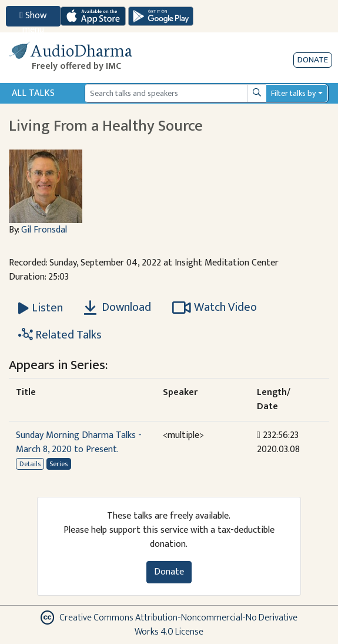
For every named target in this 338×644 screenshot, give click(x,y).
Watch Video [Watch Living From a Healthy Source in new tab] (215, 307)
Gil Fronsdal (44, 230)
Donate (313, 60)
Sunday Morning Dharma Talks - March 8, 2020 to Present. (79, 442)
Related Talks (60, 335)
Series (58, 464)
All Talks (33, 93)
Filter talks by (293, 93)
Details (30, 464)
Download (118, 307)
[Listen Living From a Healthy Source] (41, 308)
